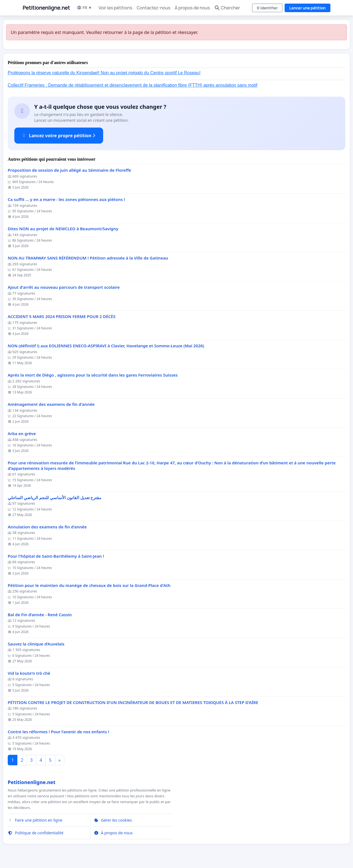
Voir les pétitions (116, 8)
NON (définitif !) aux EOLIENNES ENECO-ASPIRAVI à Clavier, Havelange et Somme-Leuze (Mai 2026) (106, 346)
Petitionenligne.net (46, 8)
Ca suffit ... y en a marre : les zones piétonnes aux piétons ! (66, 199)
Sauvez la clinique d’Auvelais (36, 644)
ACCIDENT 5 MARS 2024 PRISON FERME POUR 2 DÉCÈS (62, 317)
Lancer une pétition (307, 8)
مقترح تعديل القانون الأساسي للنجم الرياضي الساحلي (54, 498)
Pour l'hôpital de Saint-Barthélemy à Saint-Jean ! (56, 556)
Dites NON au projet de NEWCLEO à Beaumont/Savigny (63, 229)
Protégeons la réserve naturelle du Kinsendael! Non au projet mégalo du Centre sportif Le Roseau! (104, 73)
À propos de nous (192, 8)
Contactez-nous (154, 8)
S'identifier (267, 8)
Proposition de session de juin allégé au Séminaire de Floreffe (69, 170)
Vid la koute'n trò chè (29, 673)
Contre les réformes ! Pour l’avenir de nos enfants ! (58, 732)
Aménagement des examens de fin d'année (51, 404)
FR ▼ (84, 8)
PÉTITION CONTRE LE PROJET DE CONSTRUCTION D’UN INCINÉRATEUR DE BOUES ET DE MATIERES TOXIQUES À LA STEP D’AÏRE (133, 702)
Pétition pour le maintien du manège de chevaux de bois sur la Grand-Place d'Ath (89, 585)
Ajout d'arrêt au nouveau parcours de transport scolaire (64, 287)
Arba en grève (22, 434)
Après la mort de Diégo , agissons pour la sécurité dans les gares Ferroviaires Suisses (93, 375)
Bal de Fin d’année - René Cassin (40, 615)
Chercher (227, 8)
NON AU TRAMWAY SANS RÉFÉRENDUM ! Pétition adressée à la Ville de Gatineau (88, 258)
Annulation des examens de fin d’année (47, 527)
